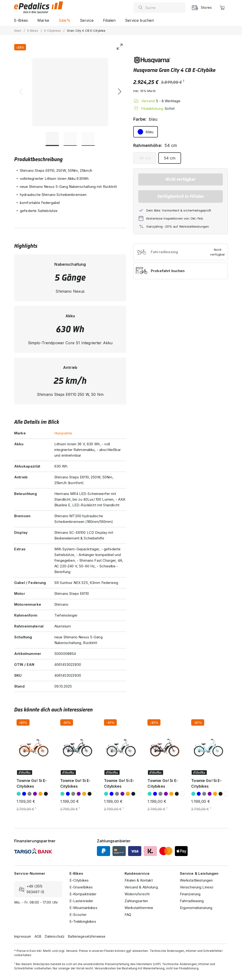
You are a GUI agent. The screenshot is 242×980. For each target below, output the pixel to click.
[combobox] (164, 8)
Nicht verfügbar (181, 179)
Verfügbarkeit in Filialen (181, 196)
